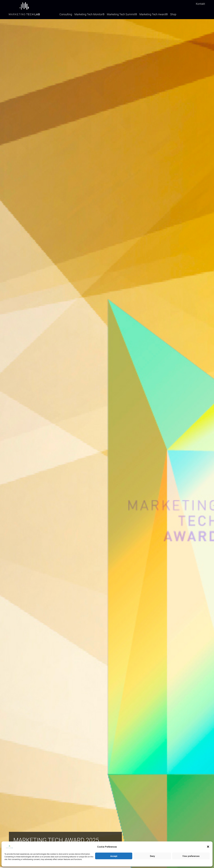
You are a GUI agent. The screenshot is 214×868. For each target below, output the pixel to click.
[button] (208, 847)
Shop (173, 14)
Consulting (66, 14)
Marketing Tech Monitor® (89, 14)
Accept (114, 856)
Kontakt (200, 4)
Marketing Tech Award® (154, 14)
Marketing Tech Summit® (122, 14)
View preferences (191, 856)
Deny (152, 856)
